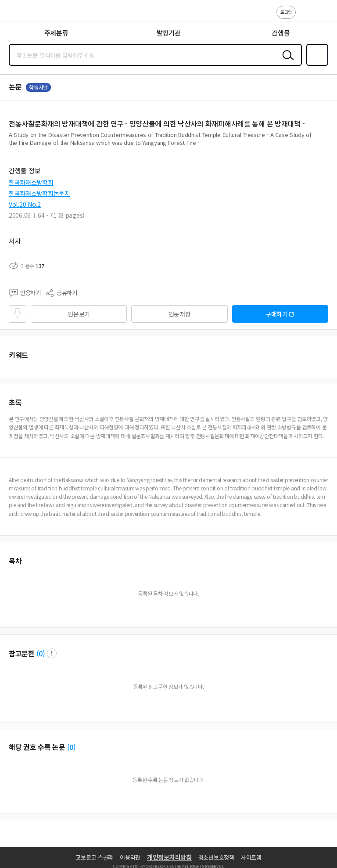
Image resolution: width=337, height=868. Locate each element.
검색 (286, 62)
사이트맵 (251, 857)
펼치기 (326, 146)
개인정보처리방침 (169, 857)
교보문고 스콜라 (94, 857)
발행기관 (169, 33)
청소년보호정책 (216, 857)
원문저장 (180, 314)
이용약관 (130, 857)
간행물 (281, 33)
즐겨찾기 (315, 65)
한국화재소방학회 (31, 182)
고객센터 (305, 17)
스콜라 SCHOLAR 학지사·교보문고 (27, 14)
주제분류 (56, 33)
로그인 (286, 12)
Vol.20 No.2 (25, 204)
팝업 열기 (52, 653)
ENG (323, 17)
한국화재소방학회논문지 (39, 193)
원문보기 (79, 314)
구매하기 (277, 314)
